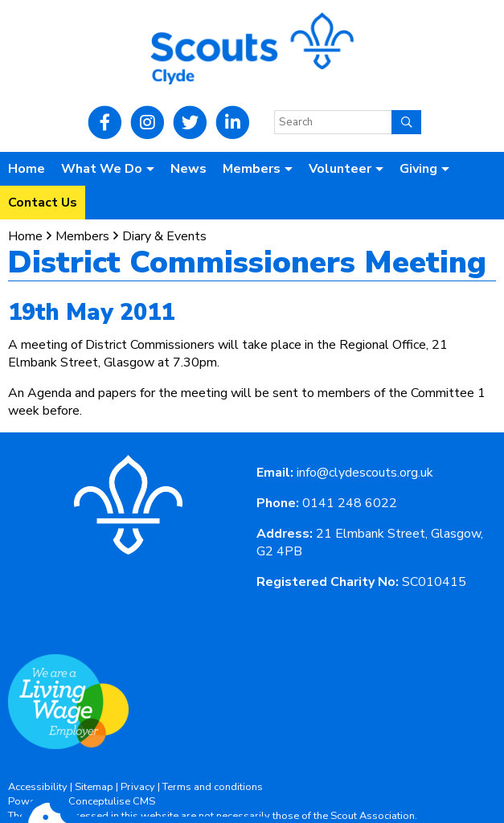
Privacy (138, 787)
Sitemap (94, 787)
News (188, 169)
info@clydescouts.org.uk (365, 473)
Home (27, 169)
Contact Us (43, 203)
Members (82, 236)
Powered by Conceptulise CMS (82, 801)
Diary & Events (164, 236)
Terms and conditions (213, 787)
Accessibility (38, 787)
